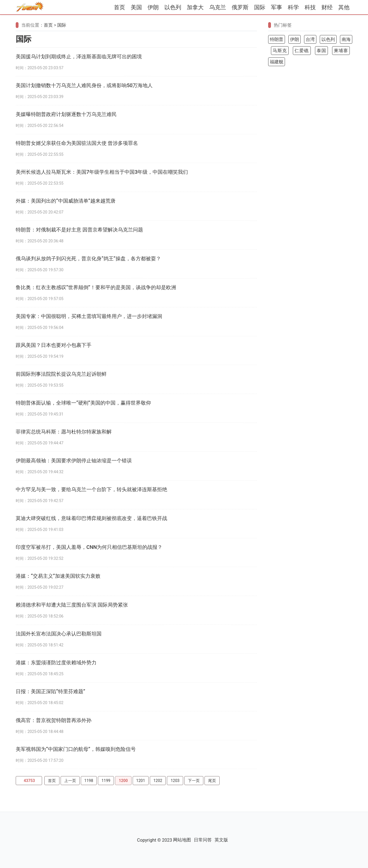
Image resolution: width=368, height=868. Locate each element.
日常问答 (203, 840)
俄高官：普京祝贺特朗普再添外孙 (54, 720)
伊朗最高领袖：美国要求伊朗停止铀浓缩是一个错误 (74, 460)
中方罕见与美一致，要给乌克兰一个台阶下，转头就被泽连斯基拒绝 (91, 489)
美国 (136, 7)
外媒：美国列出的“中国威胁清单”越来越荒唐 (66, 201)
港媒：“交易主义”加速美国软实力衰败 (58, 576)
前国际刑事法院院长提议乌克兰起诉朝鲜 (61, 374)
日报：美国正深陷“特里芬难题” (50, 691)
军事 (277, 7)
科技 (310, 7)
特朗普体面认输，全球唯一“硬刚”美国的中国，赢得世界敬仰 (83, 403)
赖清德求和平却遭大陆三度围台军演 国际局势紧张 (72, 605)
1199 (106, 781)
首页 (119, 7)
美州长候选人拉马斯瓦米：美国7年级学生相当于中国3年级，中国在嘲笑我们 (102, 172)
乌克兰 (218, 7)
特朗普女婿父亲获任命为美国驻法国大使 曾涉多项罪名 (77, 143)
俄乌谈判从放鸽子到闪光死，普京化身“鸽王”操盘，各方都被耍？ (88, 258)
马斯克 (280, 51)
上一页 (70, 781)
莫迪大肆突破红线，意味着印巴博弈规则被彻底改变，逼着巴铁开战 (91, 518)
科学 (293, 7)
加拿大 (195, 7)
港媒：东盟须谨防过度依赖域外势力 (56, 662)
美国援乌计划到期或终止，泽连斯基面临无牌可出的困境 (79, 56)
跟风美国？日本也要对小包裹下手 (54, 345)
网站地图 (182, 840)
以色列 (173, 7)
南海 (346, 39)
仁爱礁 (302, 51)
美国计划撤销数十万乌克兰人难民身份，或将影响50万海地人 (84, 85)
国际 (260, 7)
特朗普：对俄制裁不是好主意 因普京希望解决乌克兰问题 (79, 230)
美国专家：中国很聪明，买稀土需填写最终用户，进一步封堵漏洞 (89, 316)
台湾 (310, 39)
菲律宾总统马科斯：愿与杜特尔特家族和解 (64, 432)
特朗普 (277, 39)
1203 (175, 781)
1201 (141, 781)
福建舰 (277, 62)
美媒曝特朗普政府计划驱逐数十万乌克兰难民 (66, 114)
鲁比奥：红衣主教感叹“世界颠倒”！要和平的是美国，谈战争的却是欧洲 (96, 287)
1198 (89, 781)
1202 (158, 781)
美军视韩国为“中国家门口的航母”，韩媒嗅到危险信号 (76, 749)
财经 (327, 7)
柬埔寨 (341, 51)
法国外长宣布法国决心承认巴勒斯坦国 (59, 634)
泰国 (321, 51)
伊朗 (153, 7)
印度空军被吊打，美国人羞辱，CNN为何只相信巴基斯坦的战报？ (89, 547)
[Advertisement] (310, 159)
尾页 (212, 781)
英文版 (221, 840)
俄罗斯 (240, 7)
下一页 (194, 781)
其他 (344, 7)
